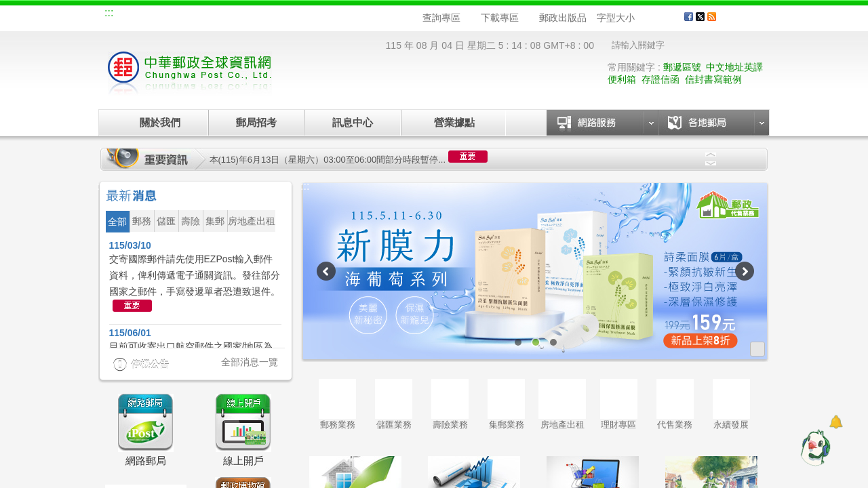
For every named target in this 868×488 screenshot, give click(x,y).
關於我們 (160, 122)
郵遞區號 (682, 67)
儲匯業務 (394, 404)
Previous (711, 155)
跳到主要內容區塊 (7, 7)
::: (109, 13)
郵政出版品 (563, 18)
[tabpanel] (535, 271)
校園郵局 (225, 15)
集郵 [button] (215, 221)
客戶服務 (747, 22)
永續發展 (731, 404)
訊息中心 (353, 122)
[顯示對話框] (836, 422)
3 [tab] (553, 342)
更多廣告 (757, 349)
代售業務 (675, 404)
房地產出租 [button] (252, 221)
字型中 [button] (656, 18)
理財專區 (619, 404)
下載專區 (500, 18)
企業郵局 (180, 15)
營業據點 (453, 122)
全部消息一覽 (250, 362)
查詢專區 (441, 18)
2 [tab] (536, 342)
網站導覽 (134, 15)
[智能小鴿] (814, 447)
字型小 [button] (643, 18)
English (363, 15)
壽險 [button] (191, 221)
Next (711, 163)
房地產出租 (562, 404)
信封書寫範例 (713, 79)
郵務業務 (337, 404)
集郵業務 (506, 404)
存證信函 (660, 79)
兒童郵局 (271, 15)
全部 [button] (117, 222)
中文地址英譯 (734, 67)
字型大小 (616, 18)
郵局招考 (256, 122)
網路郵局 (316, 15)
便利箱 (622, 79)
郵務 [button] (142, 221)
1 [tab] (518, 342)
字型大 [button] (669, 18)
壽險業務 (450, 404)
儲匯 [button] (166, 221)
